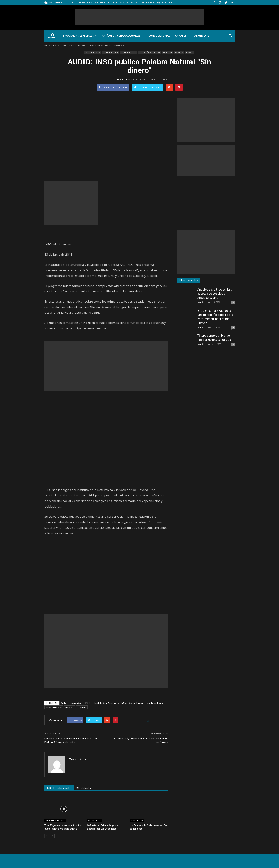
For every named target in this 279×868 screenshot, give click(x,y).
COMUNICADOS (128, 53)
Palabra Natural (54, 707)
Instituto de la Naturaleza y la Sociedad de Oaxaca (119, 703)
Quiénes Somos (84, 2)
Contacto (112, 2)
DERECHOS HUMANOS (55, 821)
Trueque (82, 707)
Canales (182, 36)
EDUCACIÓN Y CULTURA (149, 53)
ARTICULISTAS (94, 821)
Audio (64, 703)
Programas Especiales (80, 36)
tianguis (69, 707)
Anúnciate (100, 2)
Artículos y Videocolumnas (123, 36)
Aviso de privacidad (129, 2)
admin (201, 302)
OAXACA (190, 53)
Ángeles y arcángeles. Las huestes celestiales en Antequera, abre (215, 294)
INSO (88, 703)
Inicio (71, 2)
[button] (230, 36)
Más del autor (83, 788)
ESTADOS (179, 53)
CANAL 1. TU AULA (93, 53)
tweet (146, 721)
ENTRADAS (167, 53)
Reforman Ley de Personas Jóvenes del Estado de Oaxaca (140, 740)
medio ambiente (155, 703)
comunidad (76, 703)
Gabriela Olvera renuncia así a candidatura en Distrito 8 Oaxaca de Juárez (71, 740)
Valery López (123, 79)
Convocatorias (159, 36)
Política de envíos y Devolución (157, 2)
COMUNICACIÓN (111, 53)
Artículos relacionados (59, 788)
